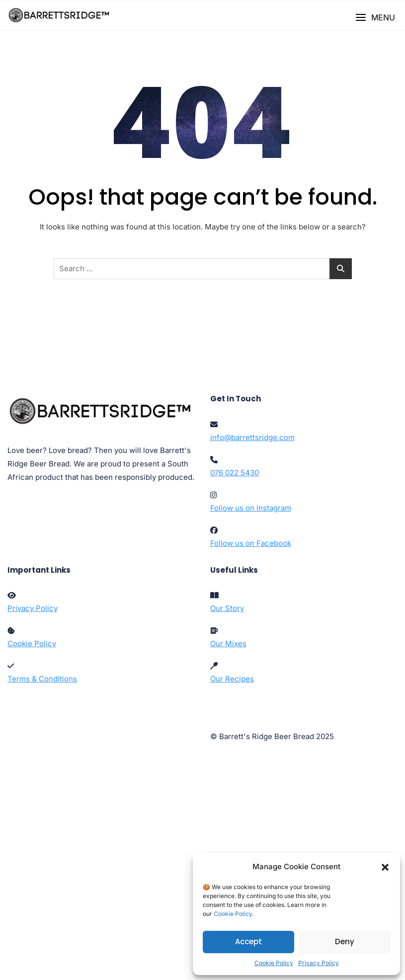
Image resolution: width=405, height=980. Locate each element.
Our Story (227, 608)
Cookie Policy (274, 963)
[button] (385, 867)
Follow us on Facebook (251, 543)
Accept (248, 942)
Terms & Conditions (42, 679)
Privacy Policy (319, 963)
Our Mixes (228, 643)
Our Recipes (232, 679)
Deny (345, 942)
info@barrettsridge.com (252, 437)
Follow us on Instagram (251, 508)
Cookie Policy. (234, 914)
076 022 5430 (235, 473)
